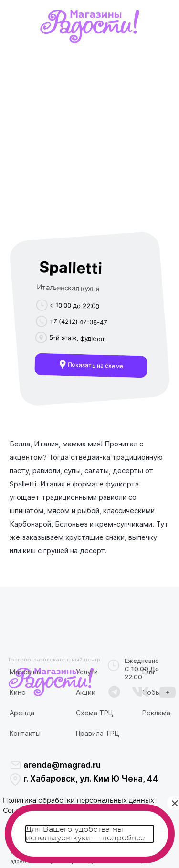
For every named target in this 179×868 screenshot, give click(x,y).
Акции (86, 692)
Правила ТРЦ (98, 733)
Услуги (87, 672)
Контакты (25, 733)
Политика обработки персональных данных (79, 801)
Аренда (22, 713)
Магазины (26, 672)
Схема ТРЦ (95, 713)
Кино (18, 692)
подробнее (123, 838)
